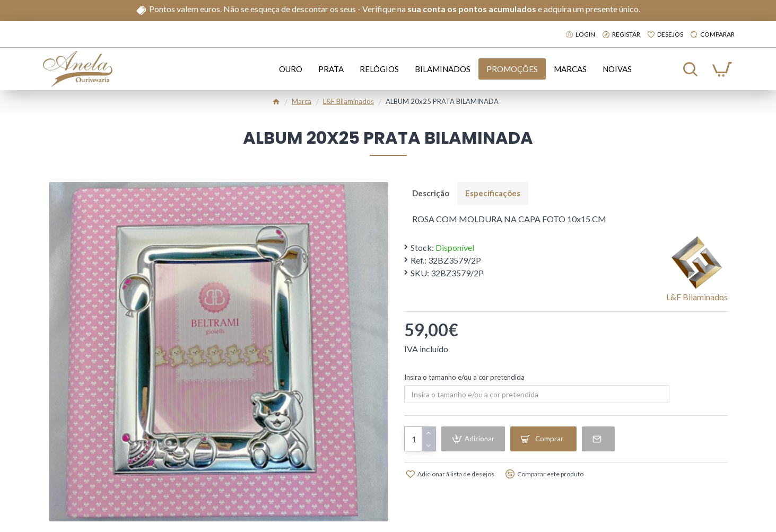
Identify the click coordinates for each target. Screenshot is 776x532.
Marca (302, 101)
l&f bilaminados (348, 101)
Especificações (493, 193)
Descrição (431, 193)
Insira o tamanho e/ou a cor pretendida (464, 377)
